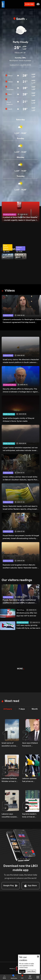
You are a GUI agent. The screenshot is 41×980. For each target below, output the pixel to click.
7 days (22, 709)
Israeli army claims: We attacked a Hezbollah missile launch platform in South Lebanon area (21, 361)
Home (4, 977)
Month (35, 709)
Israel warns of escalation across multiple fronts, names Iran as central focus (8, 256)
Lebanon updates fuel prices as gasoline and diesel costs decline (30, 780)
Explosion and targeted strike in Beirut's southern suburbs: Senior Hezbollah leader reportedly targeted (20, 567)
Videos (10, 291)
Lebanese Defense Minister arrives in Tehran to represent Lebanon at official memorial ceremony (10, 780)
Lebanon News (13, 249)
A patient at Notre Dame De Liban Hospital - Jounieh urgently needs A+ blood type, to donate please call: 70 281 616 (20, 219)
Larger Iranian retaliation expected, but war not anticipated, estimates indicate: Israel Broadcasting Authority (20, 449)
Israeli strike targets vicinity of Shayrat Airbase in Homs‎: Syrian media (18, 420)
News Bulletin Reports (6, 247)
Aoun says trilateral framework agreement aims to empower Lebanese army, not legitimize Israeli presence (30, 745)
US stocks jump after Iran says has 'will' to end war (27, 614)
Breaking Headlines (10, 215)
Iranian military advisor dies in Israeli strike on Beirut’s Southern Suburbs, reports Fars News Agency (20, 479)
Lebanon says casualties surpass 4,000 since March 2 (20, 256)
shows (30, 977)
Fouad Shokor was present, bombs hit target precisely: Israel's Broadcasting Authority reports (21, 537)
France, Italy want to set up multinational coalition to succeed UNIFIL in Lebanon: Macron (19, 602)
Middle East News (9, 414)
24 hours (8, 709)
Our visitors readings (17, 580)
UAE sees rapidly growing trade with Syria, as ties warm (28, 627)
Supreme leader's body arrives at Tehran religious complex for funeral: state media (30, 816)
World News (21, 610)
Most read (12, 701)
